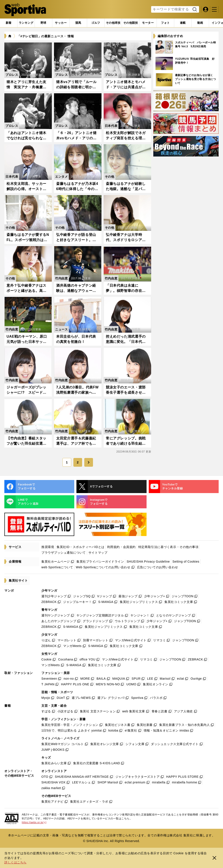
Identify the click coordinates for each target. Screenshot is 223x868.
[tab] (43, 23)
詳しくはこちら (15, 862)
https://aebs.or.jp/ (34, 822)
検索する (194, 10)
